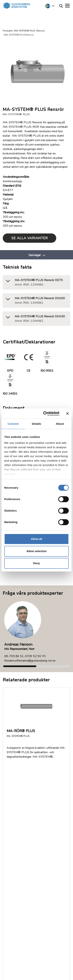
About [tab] (60, 424)
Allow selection (36, 551)
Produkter (8, 31)
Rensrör (41, 31)
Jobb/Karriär (15, 818)
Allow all (37, 539)
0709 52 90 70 (35, 656)
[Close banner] (67, 414)
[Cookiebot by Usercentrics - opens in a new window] (45, 414)
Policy (11, 822)
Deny (37, 563)
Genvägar (35, 255)
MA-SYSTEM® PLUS (25, 31)
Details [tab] (36, 424)
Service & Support (28, 861)
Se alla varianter (30, 238)
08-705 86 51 (14, 656)
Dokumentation (17, 804)
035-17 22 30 (33, 873)
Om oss (12, 800)
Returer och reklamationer (24, 809)
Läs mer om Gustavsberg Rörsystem (31, 934)
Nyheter (13, 813)
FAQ (10, 796)
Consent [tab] (13, 424)
